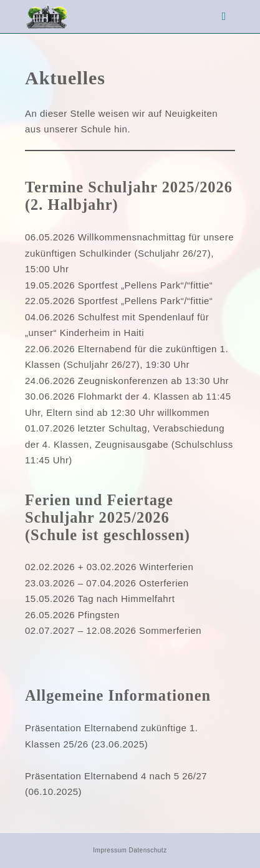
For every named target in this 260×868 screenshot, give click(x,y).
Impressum (110, 850)
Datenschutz (148, 850)
